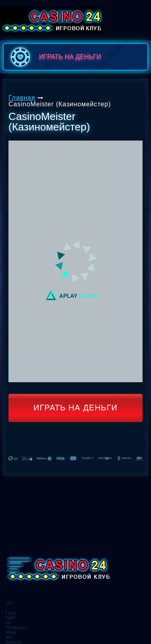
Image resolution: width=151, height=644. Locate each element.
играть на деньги (54, 57)
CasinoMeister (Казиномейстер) (60, 104)
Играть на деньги (75, 408)
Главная (22, 98)
